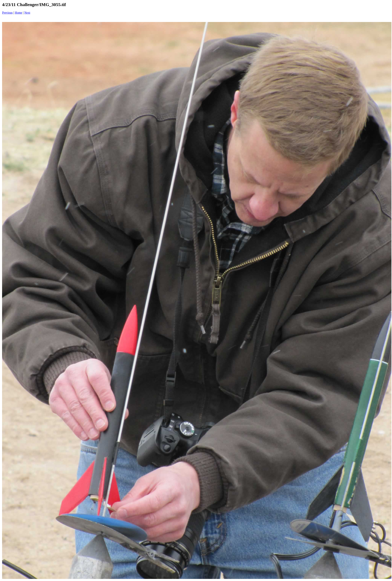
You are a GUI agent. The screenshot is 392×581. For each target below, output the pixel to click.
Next (27, 13)
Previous (7, 13)
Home (18, 13)
